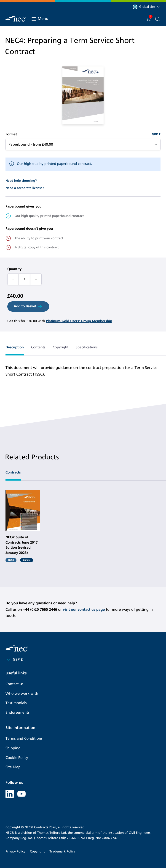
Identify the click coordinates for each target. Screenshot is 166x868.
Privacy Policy (15, 851)
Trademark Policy (62, 851)
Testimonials (16, 703)
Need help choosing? (21, 181)
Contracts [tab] (13, 473)
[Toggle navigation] (34, 19)
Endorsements (17, 713)
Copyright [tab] (60, 347)
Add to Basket (28, 307)
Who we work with (22, 694)
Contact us (14, 684)
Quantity (15, 269)
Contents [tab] (38, 347)
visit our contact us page (84, 610)
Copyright (37, 851)
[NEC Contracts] (16, 19)
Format (11, 134)
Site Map (13, 767)
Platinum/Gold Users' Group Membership (79, 321)
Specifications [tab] (87, 347)
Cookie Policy (17, 758)
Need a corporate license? (25, 188)
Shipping (13, 748)
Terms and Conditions (24, 739)
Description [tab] (15, 347)
